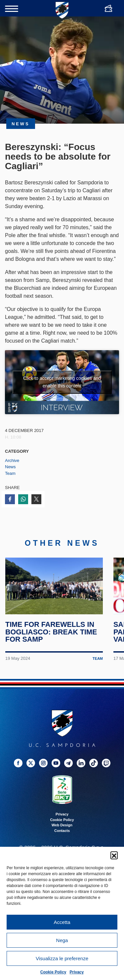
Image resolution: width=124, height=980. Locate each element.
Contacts (62, 831)
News (10, 467)
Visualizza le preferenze (62, 958)
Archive (12, 460)
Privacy (77, 972)
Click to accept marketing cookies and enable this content (62, 382)
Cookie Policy (53, 972)
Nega (62, 940)
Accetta (62, 922)
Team (10, 473)
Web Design (62, 825)
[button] (114, 855)
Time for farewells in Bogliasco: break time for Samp (51, 632)
